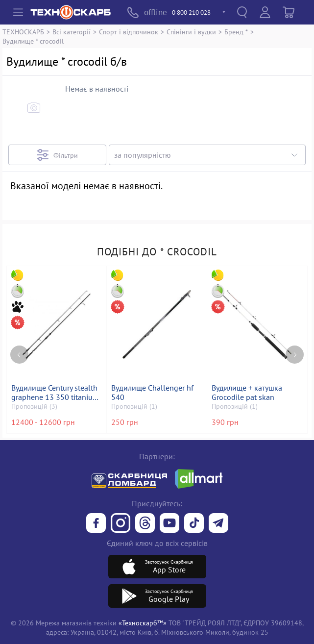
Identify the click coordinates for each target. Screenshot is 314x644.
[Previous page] (19, 345)
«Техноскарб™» (143, 623)
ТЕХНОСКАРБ (23, 32)
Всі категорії (72, 32)
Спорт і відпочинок (129, 32)
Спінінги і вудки (191, 32)
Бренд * (236, 32)
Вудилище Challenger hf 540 (153, 393)
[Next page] (295, 345)
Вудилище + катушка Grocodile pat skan (248, 393)
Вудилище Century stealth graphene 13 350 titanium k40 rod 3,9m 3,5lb (56, 393)
